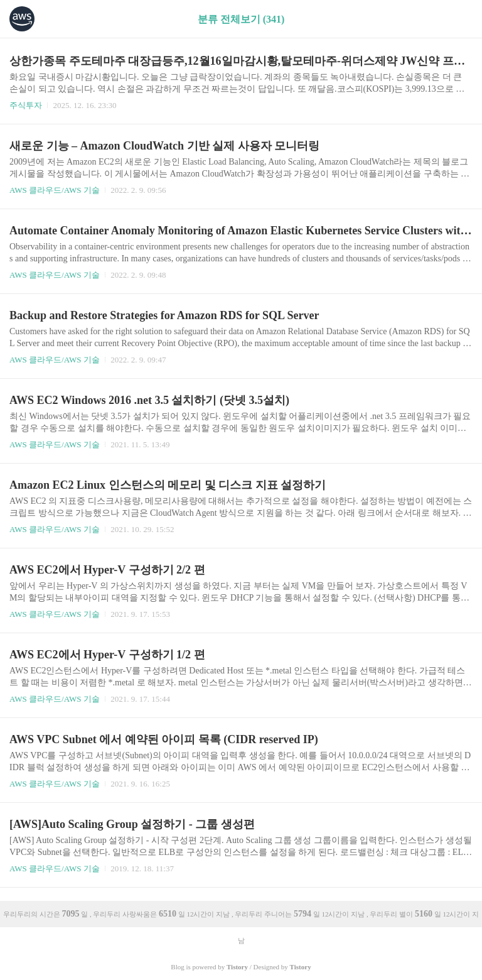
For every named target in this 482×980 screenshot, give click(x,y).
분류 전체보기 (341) (241, 19)
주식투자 (26, 105)
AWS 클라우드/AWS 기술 (55, 190)
